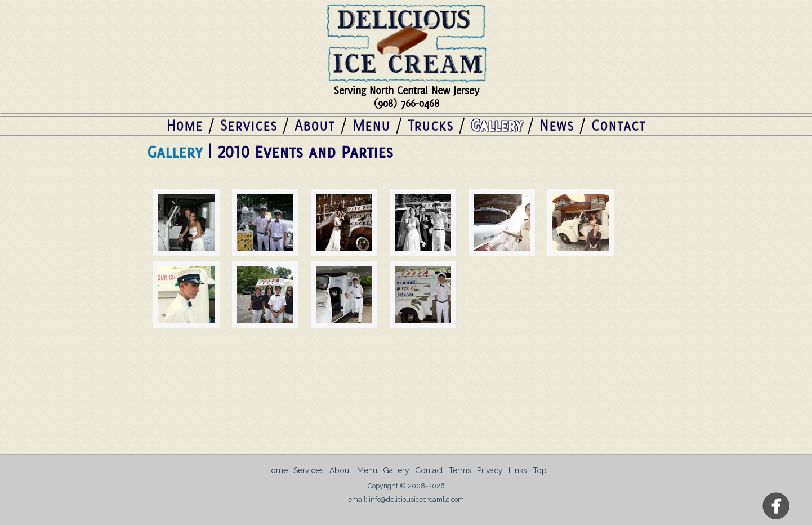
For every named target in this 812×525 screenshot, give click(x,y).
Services (249, 125)
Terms (460, 470)
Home (185, 125)
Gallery (496, 125)
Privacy (490, 470)
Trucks (430, 125)
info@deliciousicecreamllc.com (416, 499)
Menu (371, 125)
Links (518, 470)
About (315, 125)
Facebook (777, 507)
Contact (619, 125)
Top (540, 470)
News (557, 125)
